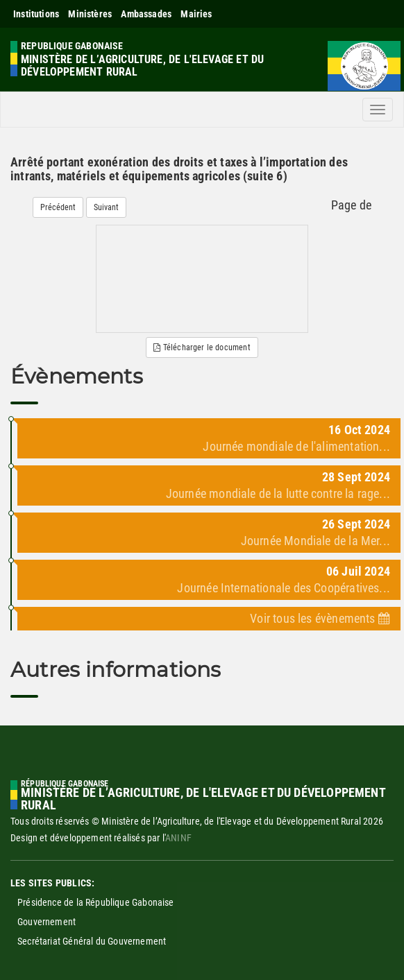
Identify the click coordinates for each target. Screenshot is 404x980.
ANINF (178, 838)
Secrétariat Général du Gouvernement (92, 941)
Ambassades (146, 14)
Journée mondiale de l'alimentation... (296, 446)
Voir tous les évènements (320, 618)
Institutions (36, 14)
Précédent (58, 207)
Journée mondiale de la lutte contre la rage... (278, 493)
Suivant (106, 207)
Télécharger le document (202, 347)
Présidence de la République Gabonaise (96, 902)
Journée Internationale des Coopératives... (284, 588)
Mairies (196, 14)
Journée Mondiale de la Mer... (315, 541)
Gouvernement (47, 922)
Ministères (90, 14)
